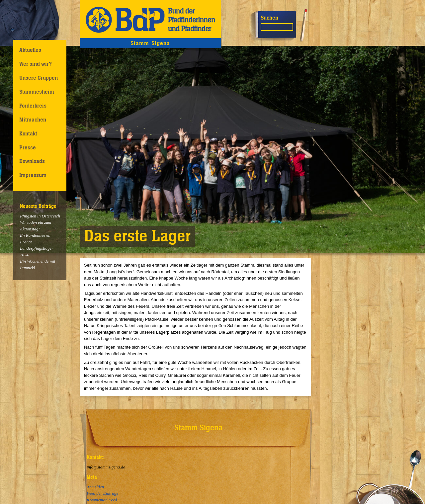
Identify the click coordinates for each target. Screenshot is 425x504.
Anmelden (95, 487)
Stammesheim (37, 92)
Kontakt (28, 133)
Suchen (269, 18)
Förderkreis (33, 106)
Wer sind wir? (36, 64)
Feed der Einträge (102, 493)
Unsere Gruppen (39, 78)
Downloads (32, 161)
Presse (28, 147)
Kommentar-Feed (102, 500)
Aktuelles (30, 50)
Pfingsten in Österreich (40, 216)
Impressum (33, 175)
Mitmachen (33, 120)
